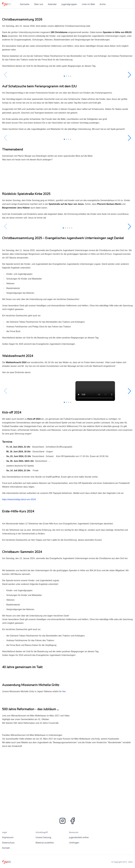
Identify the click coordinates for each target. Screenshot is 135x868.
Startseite (25, 4)
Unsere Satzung (43, 837)
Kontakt (6, 848)
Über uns (39, 4)
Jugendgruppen (69, 4)
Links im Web (88, 4)
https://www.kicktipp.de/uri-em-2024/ (19, 499)
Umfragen (74, 843)
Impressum (8, 837)
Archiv (103, 4)
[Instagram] (62, 821)
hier (64, 691)
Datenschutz (8, 843)
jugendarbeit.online (79, 837)
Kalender (52, 4)
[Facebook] (73, 821)
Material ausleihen (45, 843)
